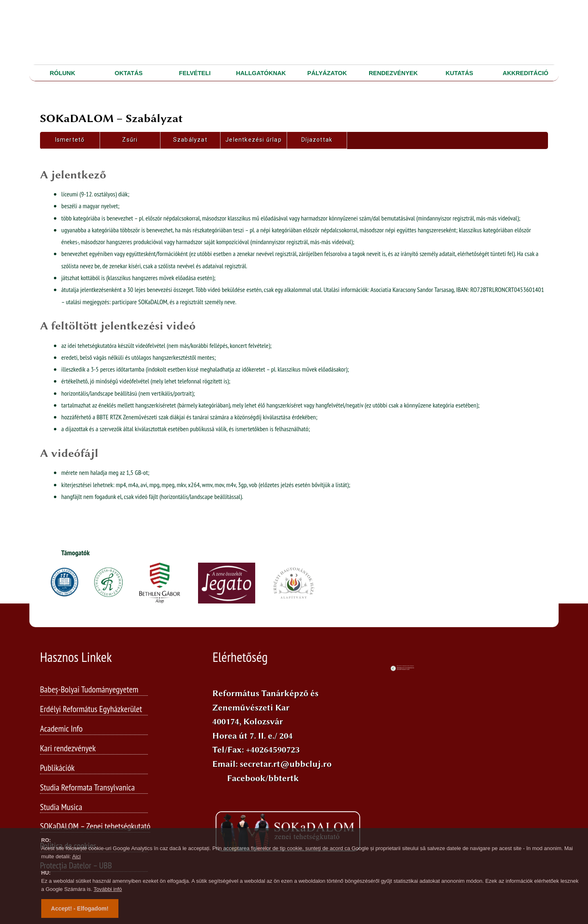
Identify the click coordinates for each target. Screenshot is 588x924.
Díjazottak (317, 140)
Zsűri (130, 140)
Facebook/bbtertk (263, 778)
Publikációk (57, 768)
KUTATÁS (459, 73)
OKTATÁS (129, 73)
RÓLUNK (62, 73)
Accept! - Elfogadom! (80, 908)
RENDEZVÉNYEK (393, 73)
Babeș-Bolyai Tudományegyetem (89, 690)
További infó (108, 889)
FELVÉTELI (195, 73)
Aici (77, 856)
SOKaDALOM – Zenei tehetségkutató (95, 826)
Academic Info (61, 729)
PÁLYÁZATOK (327, 73)
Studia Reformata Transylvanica (87, 788)
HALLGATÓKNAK (261, 73)
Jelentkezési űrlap (254, 140)
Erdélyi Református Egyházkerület (91, 709)
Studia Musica (61, 807)
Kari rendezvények (68, 748)
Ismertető (70, 140)
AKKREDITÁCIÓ (526, 73)
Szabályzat (190, 140)
